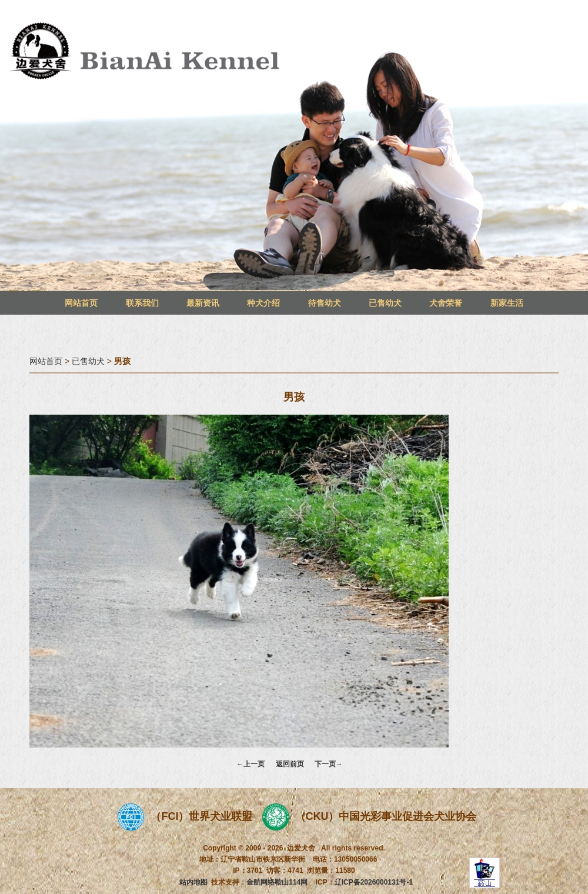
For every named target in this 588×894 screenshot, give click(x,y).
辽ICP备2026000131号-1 (374, 882)
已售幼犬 (385, 303)
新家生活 (507, 303)
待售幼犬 (325, 303)
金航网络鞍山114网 (277, 882)
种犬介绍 (263, 303)
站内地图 (193, 882)
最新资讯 (203, 303)
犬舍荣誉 (446, 303)
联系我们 (142, 303)
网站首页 (81, 303)
